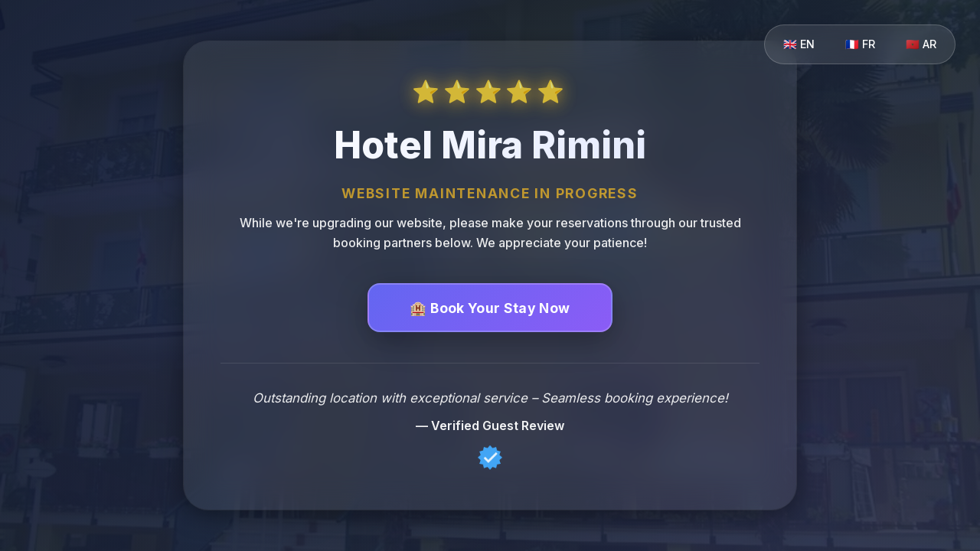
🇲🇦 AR (921, 44)
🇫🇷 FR (860, 44)
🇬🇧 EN (799, 44)
